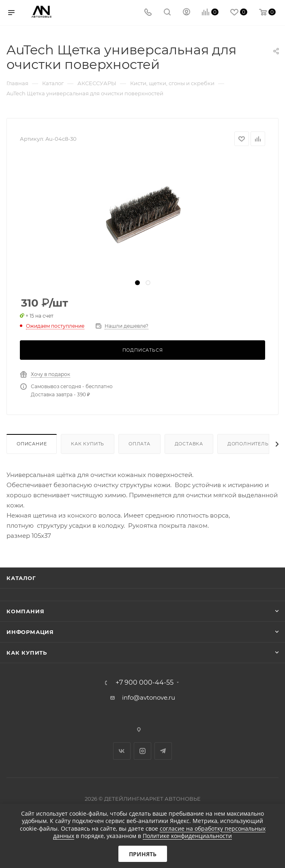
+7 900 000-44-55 (145, 683)
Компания (25, 611)
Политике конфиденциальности (187, 836)
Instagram (142, 751)
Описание (32, 444)
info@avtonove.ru (149, 697)
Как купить (88, 444)
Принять (143, 854)
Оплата (139, 444)
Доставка (189, 444)
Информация (30, 632)
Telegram (163, 751)
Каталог (21, 578)
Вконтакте (122, 751)
